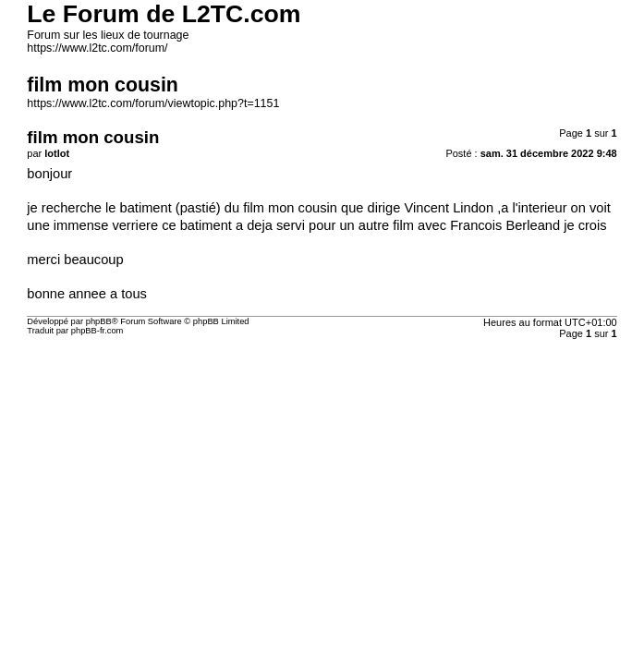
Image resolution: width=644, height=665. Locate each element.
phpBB (99, 321)
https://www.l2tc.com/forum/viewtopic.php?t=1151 (153, 103)
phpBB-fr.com (97, 331)
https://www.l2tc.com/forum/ (97, 48)
